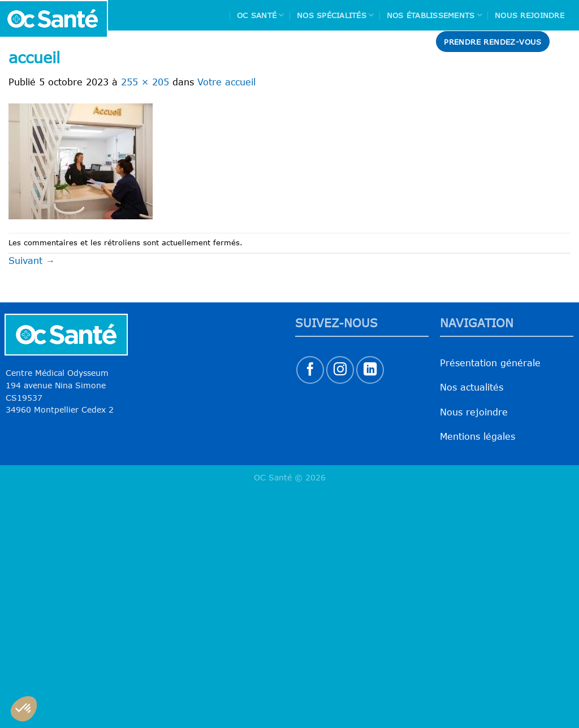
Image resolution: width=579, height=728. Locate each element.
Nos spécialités (335, 15)
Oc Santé (261, 15)
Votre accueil (226, 82)
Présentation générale (490, 363)
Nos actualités (472, 387)
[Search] (566, 42)
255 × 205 (145, 82)
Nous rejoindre (530, 15)
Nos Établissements (435, 15)
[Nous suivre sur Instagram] (340, 370)
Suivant (32, 261)
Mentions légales (478, 436)
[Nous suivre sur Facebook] (310, 370)
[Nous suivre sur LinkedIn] (370, 370)
